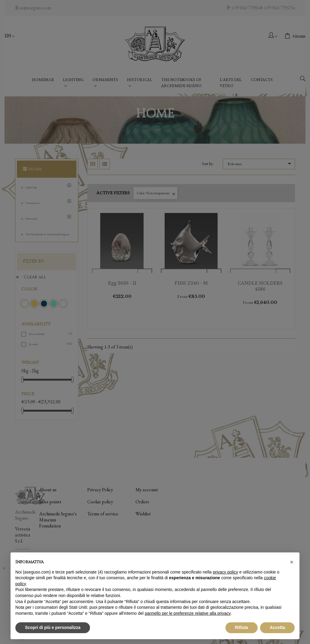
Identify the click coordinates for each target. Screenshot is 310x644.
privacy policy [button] (225, 572)
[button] (292, 562)
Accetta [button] (277, 627)
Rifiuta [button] (242, 627)
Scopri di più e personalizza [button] (53, 627)
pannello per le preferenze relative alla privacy (188, 613)
